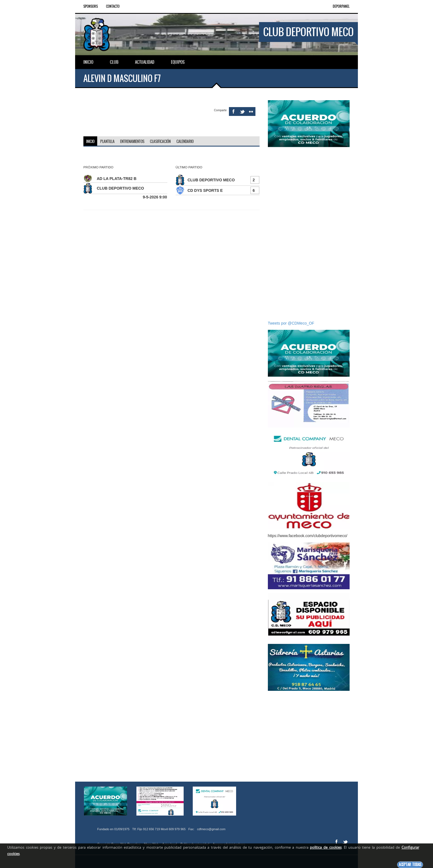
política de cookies (326, 847)
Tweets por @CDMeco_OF (291, 323)
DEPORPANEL (341, 6)
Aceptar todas (410, 865)
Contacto (113, 6)
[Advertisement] (309, 234)
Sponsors (91, 6)
